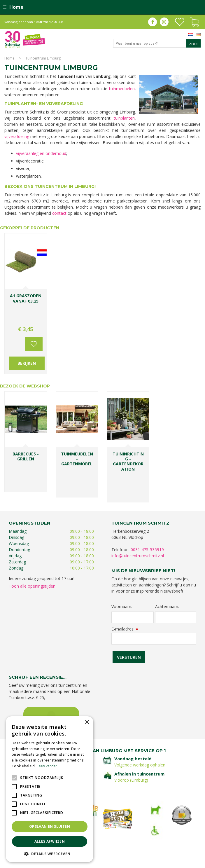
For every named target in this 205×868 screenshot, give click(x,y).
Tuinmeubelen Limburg (156, 841)
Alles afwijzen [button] (50, 841)
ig (164, 22)
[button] (50, 854)
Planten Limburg (119, 829)
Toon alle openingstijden (32, 546)
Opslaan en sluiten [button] (50, 826)
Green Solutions (147, 862)
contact (59, 213)
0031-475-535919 (147, 510)
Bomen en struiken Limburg (157, 829)
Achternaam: (167, 566)
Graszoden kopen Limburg (112, 841)
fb (153, 22)
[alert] (50, 789)
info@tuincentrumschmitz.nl (138, 516)
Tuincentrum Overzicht (182, 862)
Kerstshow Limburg (144, 835)
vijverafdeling (17, 136)
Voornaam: (122, 566)
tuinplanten (124, 118)
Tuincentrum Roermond (102, 847)
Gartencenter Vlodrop (108, 835)
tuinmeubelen (122, 89)
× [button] (87, 723)
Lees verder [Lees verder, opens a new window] (47, 766)
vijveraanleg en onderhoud (41, 153)
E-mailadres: (125, 589)
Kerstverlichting (175, 835)
